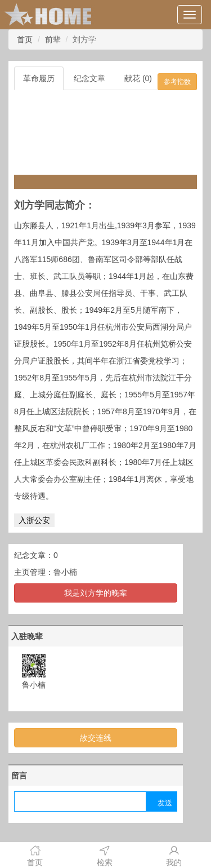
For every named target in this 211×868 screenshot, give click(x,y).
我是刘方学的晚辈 (96, 593)
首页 (25, 39)
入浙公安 (34, 520)
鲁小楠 (65, 572)
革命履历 (39, 78)
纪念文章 (89, 78)
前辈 (53, 39)
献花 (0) (138, 78)
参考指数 (177, 82)
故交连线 (96, 738)
